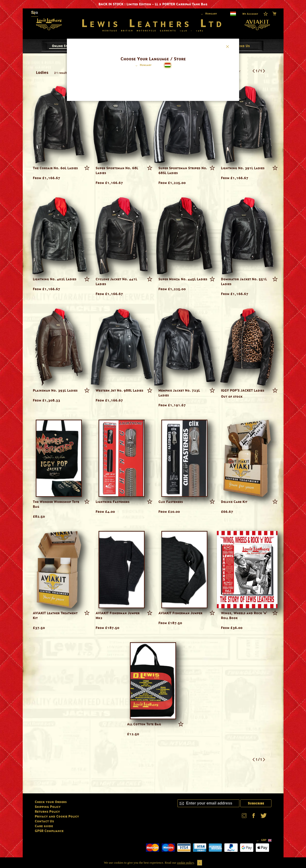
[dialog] (153, 434)
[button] (143, 66)
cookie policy (185, 863)
